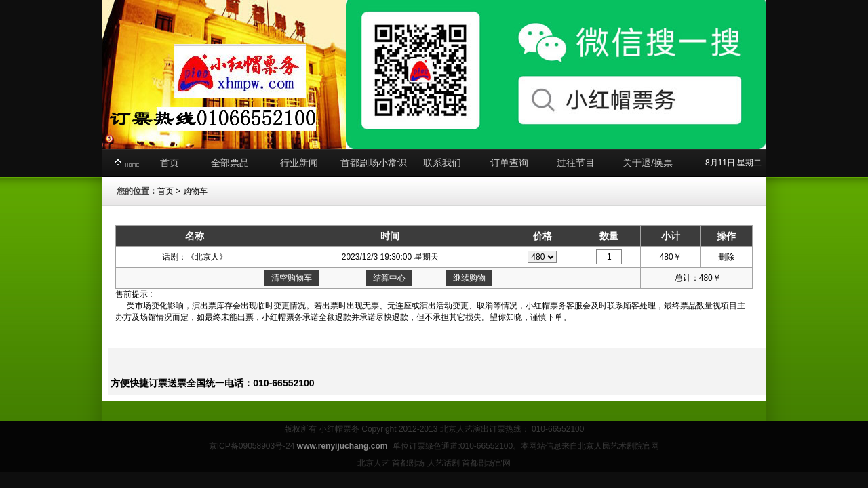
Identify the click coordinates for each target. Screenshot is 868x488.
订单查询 (509, 163)
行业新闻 (299, 163)
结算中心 (389, 278)
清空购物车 (292, 278)
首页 (170, 163)
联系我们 (442, 163)
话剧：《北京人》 (195, 257)
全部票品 (230, 163)
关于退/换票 (648, 163)
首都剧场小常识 (374, 163)
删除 (726, 257)
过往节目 (576, 163)
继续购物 (469, 278)
